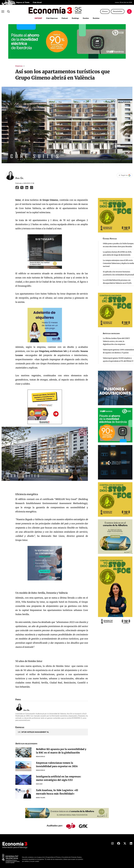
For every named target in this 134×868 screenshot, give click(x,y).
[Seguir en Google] (125, 174)
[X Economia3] (125, 843)
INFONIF (37, 17)
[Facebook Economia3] (119, 843)
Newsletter (118, 11)
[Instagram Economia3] (112, 843)
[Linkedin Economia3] (131, 843)
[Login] (130, 11)
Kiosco (105, 11)
